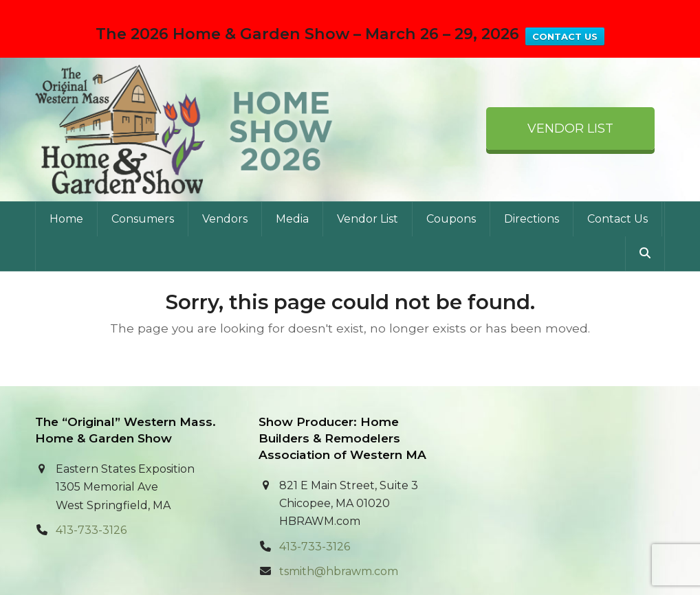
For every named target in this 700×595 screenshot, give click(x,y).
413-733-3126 (91, 509)
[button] (645, 232)
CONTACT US (565, 36)
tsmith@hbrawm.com (339, 551)
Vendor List (570, 108)
